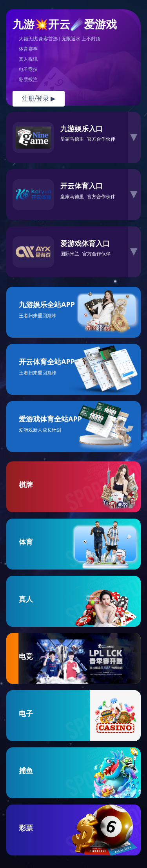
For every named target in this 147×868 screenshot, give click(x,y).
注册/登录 (39, 99)
